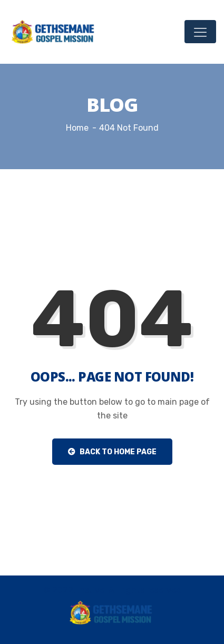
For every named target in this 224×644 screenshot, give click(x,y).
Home (77, 128)
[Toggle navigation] (200, 32)
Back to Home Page (112, 452)
